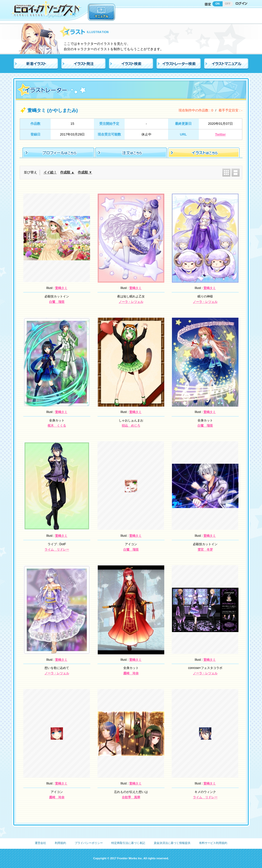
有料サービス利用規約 (213, 843)
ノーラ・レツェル (131, 302)
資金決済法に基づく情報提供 (172, 843)
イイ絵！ (50, 172)
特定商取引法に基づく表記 (128, 843)
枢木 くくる (57, 426)
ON (218, 4)
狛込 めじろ (131, 426)
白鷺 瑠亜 (57, 302)
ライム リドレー (57, 550)
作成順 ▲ (67, 172)
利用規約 (60, 843)
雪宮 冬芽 (205, 550)
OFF (228, 4)
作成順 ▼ (85, 172)
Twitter (221, 134)
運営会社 (40, 843)
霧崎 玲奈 (131, 673)
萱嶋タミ (61, 288)
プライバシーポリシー (89, 843)
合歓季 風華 (131, 797)
